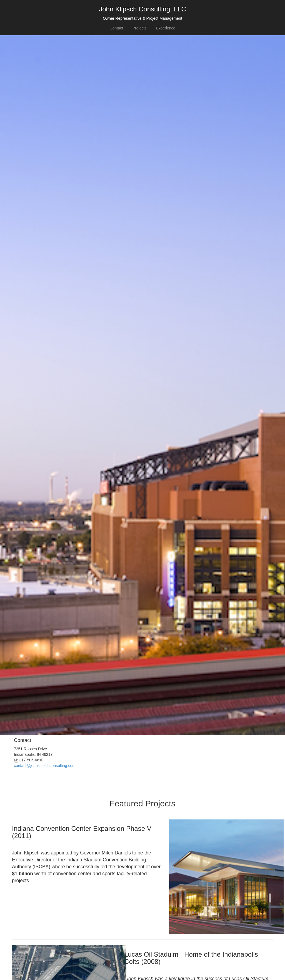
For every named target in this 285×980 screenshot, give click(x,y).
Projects (140, 28)
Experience (166, 28)
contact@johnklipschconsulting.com (45, 766)
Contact (116, 28)
